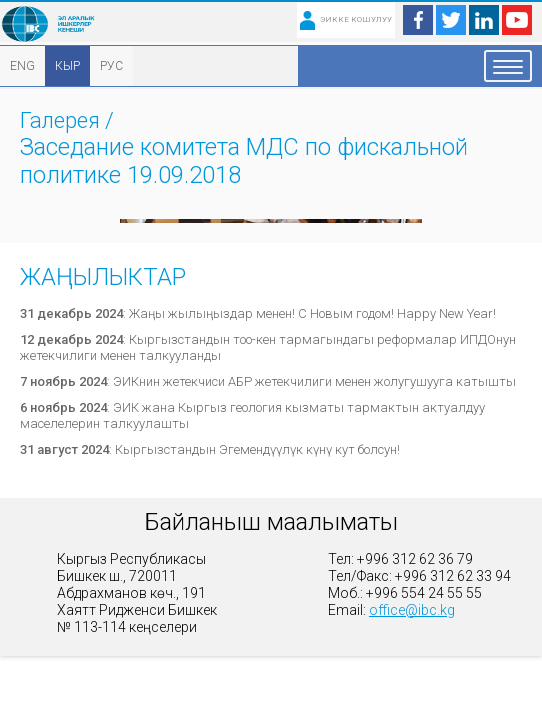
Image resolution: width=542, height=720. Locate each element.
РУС (111, 66)
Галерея (60, 120)
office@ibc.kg (412, 610)
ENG (22, 66)
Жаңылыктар (103, 277)
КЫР (67, 66)
